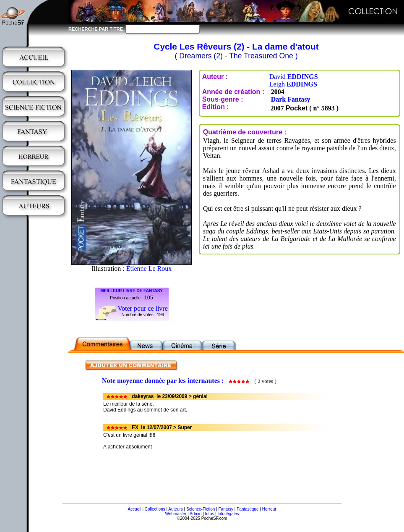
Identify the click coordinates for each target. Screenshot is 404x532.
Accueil (134, 509)
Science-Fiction (201, 509)
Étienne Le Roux (149, 269)
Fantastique (248, 509)
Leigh (293, 84)
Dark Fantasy (291, 99)
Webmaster (176, 514)
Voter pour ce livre (143, 308)
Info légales (228, 514)
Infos (210, 514)
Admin (195, 514)
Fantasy (226, 509)
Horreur (269, 509)
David (294, 77)
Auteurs (175, 509)
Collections (155, 509)
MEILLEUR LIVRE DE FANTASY (132, 291)
